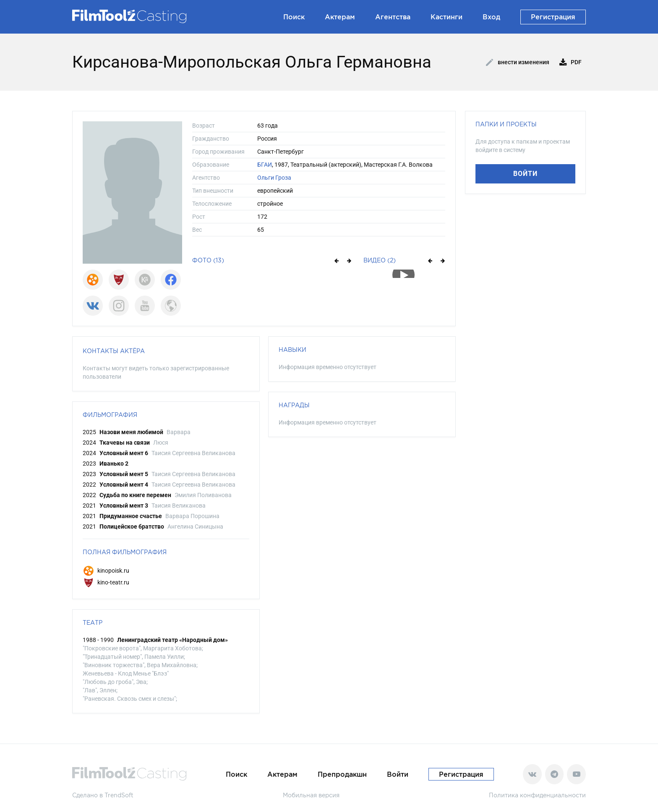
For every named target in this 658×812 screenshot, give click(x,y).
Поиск (294, 17)
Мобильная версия (311, 795)
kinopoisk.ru (106, 571)
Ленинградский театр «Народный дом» (172, 640)
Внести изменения (518, 63)
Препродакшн (342, 774)
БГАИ (265, 165)
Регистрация (553, 17)
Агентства (393, 17)
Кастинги (446, 17)
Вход (491, 17)
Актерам (340, 17)
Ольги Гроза (274, 178)
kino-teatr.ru (106, 582)
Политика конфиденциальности (537, 795)
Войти (525, 174)
